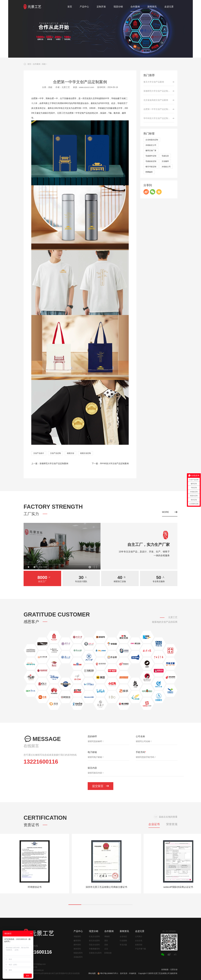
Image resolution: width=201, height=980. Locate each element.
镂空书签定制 (151, 167)
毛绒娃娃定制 (151, 161)
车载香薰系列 (94, 949)
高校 (44, 64)
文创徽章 (165, 161)
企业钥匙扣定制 (152, 140)
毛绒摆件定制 (151, 156)
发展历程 (139, 945)
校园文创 (71, 453)
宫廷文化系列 (94, 945)
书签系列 (77, 936)
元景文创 (174, 969)
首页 (29, 64)
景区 (106, 941)
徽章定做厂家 (151, 150)
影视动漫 (108, 953)
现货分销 (94, 931)
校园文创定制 (86, 453)
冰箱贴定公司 (151, 145)
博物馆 (107, 936)
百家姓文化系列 (95, 953)
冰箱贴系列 (78, 957)
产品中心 (78, 931)
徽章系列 (77, 941)
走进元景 (140, 931)
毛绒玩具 (165, 156)
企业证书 (154, 824)
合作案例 (37, 64)
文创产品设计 (39, 453)
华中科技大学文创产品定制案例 (114, 463)
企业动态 (123, 936)
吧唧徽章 (149, 172)
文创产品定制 (56, 453)
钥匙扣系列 (78, 953)
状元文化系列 (94, 941)
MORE (170, 512)
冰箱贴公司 (166, 167)
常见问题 (123, 945)
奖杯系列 (77, 949)
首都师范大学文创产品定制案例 (54, 463)
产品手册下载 (140, 949)
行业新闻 (123, 941)
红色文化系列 (94, 936)
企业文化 (139, 941)
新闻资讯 (124, 931)
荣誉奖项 (172, 824)
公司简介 (139, 936)
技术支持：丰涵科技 (128, 973)
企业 (106, 949)
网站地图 (92, 973)
